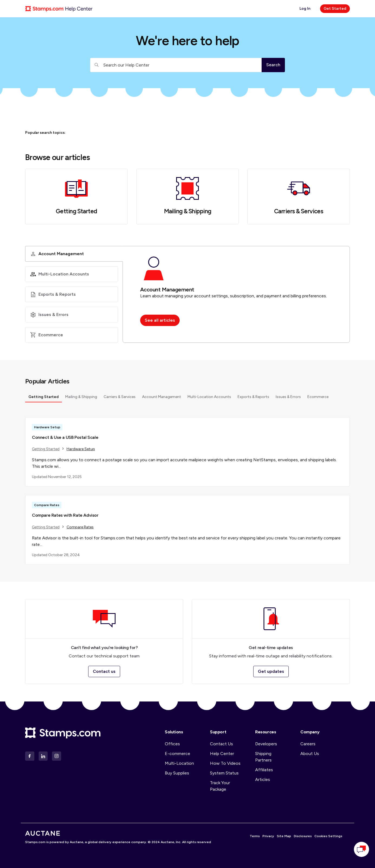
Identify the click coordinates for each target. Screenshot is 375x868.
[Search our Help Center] (176, 65)
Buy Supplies (177, 773)
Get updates (271, 671)
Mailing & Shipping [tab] (81, 399)
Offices (172, 744)
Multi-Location (179, 763)
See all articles (160, 320)
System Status (224, 773)
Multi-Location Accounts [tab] (209, 399)
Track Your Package (220, 786)
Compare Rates (80, 529)
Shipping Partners (263, 757)
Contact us (104, 671)
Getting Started (76, 211)
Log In (305, 9)
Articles (263, 779)
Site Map (284, 836)
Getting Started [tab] (44, 399)
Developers (266, 744)
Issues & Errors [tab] (288, 399)
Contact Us (221, 744)
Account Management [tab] (162, 399)
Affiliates (264, 770)
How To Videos (225, 763)
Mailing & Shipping (188, 211)
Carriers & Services (299, 211)
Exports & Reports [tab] (253, 399)
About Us (310, 754)
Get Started (335, 9)
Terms (255, 836)
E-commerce (177, 754)
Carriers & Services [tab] (120, 399)
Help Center (222, 754)
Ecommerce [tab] (318, 399)
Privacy (268, 836)
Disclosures (303, 836)
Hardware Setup (81, 451)
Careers (308, 744)
